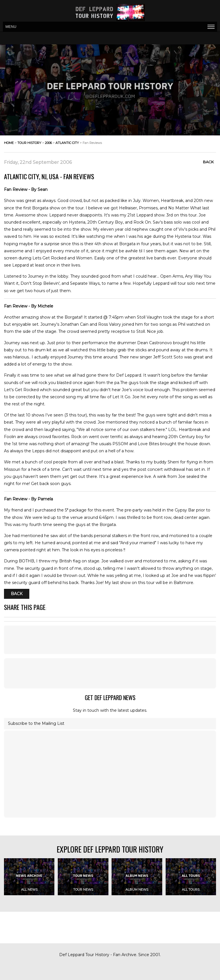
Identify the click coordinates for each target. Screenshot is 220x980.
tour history (29, 143)
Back (208, 162)
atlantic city (67, 143)
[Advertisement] (110, 640)
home (9, 143)
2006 (48, 143)
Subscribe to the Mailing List (36, 723)
